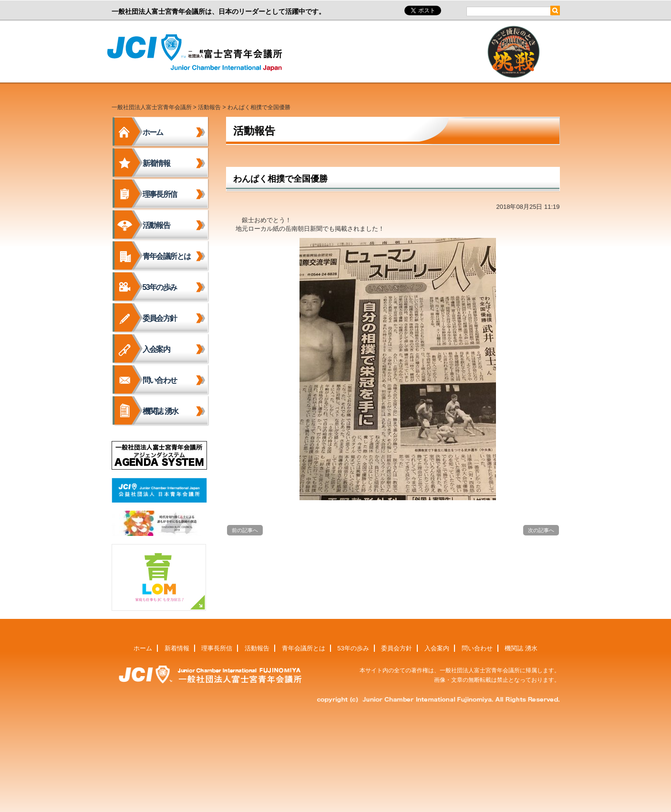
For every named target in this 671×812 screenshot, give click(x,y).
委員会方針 (160, 318)
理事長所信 (160, 194)
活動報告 (209, 107)
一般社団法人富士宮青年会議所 (197, 53)
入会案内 (156, 349)
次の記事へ (541, 530)
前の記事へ (245, 530)
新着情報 (156, 163)
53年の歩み (160, 287)
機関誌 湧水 (160, 411)
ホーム (153, 132)
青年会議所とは (167, 256)
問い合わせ (160, 380)
